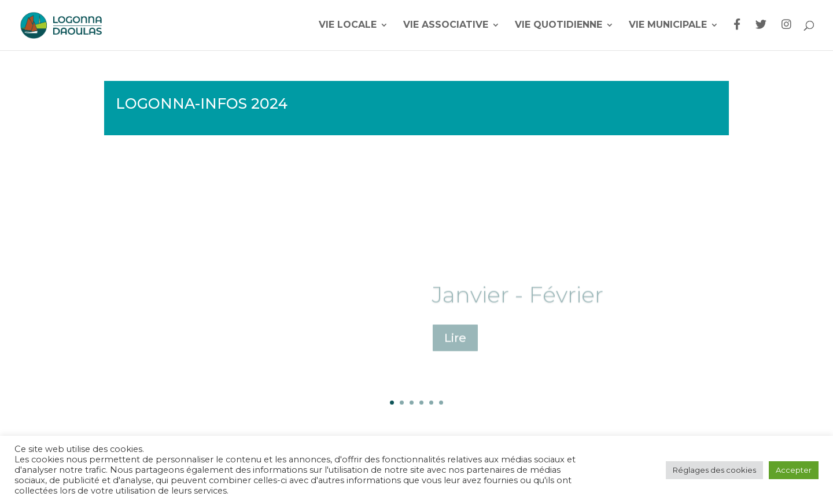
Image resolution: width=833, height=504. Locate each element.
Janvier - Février (517, 303)
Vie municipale (668, 25)
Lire (455, 346)
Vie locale (348, 25)
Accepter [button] (794, 470)
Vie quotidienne (559, 25)
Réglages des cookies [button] (714, 470)
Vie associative (446, 25)
